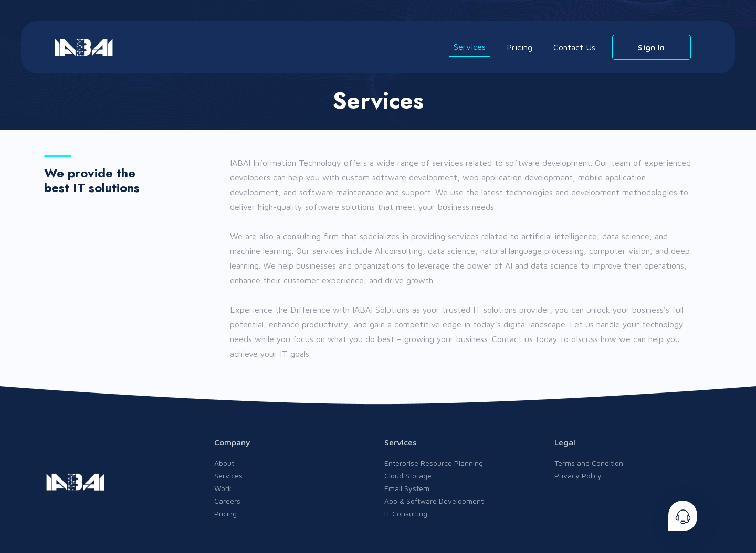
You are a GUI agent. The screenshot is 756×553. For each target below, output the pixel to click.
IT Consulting (406, 513)
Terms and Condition (589, 463)
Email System (407, 488)
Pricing (519, 47)
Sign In (651, 47)
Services (470, 47)
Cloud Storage (408, 476)
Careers (227, 501)
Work (223, 488)
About (224, 463)
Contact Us (574, 47)
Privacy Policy (578, 476)
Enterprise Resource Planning (434, 463)
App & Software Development (434, 501)
